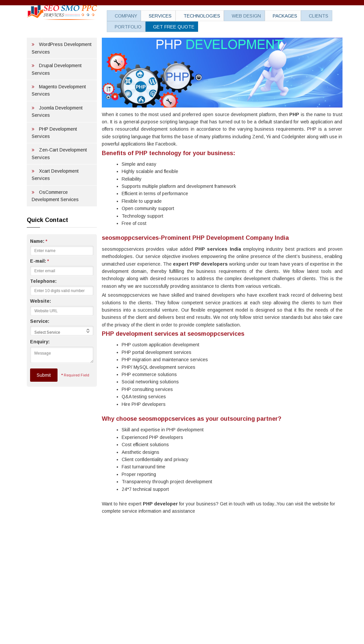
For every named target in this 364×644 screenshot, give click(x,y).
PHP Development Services (54, 156)
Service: (40, 345)
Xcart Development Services (55, 198)
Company (122, 17)
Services (152, 17)
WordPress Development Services (62, 72)
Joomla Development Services (57, 135)
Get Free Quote (165, 26)
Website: (40, 325)
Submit (44, 399)
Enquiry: (40, 365)
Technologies (189, 17)
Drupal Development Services (57, 93)
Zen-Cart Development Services (59, 177)
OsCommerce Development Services (55, 220)
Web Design (229, 17)
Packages (263, 17)
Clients (292, 17)
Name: (39, 265)
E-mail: (40, 285)
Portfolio (124, 26)
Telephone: (43, 305)
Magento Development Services (59, 114)
